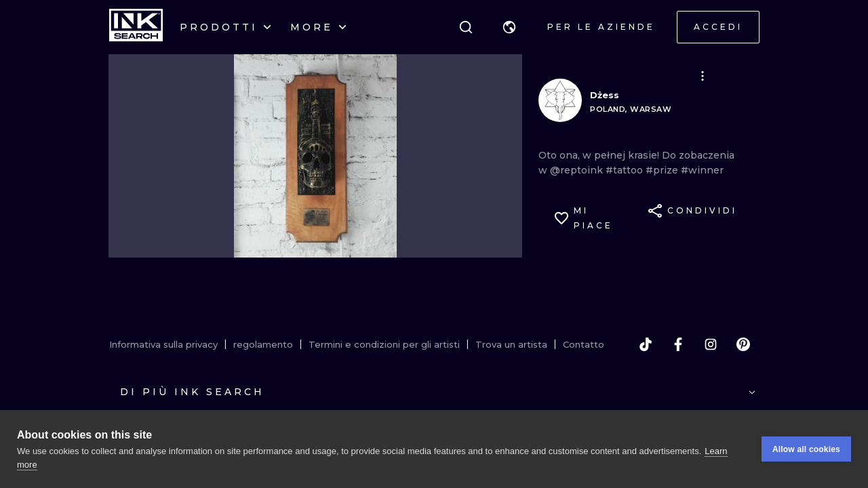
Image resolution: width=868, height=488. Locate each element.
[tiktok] (646, 344)
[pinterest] (743, 344)
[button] (509, 27)
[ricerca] (466, 27)
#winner (702, 170)
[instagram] (711, 344)
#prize (663, 170)
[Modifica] (703, 76)
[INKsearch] (136, 27)
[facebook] (678, 344)
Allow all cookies (806, 449)
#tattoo (626, 170)
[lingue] (509, 27)
